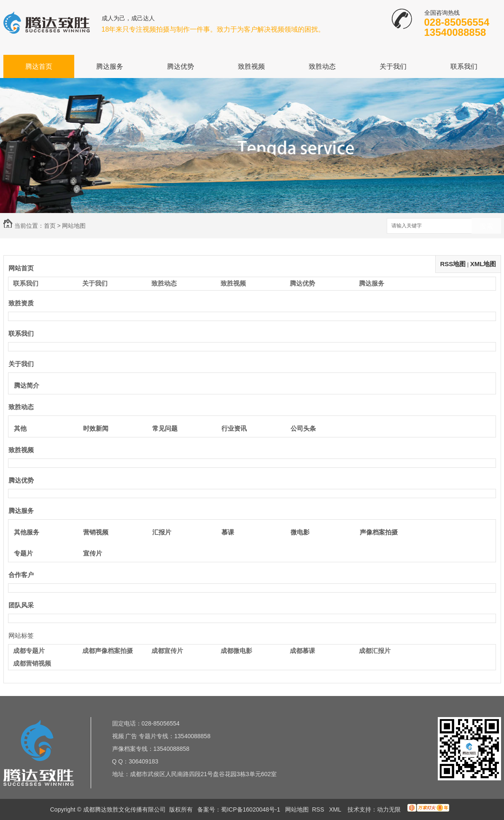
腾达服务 (110, 66)
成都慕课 (302, 651)
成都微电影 (236, 651)
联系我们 (464, 66)
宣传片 (93, 553)
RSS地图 (453, 264)
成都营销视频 (32, 663)
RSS (319, 809)
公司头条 (303, 428)
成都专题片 (29, 651)
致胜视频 (251, 66)
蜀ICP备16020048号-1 (251, 809)
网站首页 (21, 268)
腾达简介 (27, 385)
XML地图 (483, 264)
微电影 (300, 532)
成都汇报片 (375, 651)
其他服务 (27, 532)
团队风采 (21, 605)
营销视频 (96, 532)
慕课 (228, 532)
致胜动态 (322, 66)
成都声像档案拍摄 (108, 651)
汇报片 (162, 532)
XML (336, 809)
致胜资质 (21, 303)
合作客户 (21, 575)
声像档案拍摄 (379, 532)
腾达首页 (39, 66)
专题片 (23, 553)
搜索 (486, 226)
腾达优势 (181, 66)
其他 (20, 428)
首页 (50, 226)
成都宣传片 (167, 651)
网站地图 (297, 809)
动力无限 (389, 809)
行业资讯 (234, 428)
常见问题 (165, 428)
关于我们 (393, 66)
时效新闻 (96, 428)
